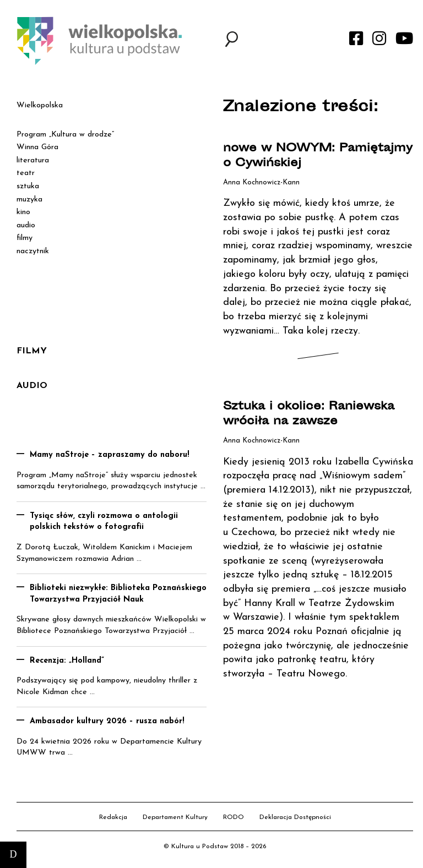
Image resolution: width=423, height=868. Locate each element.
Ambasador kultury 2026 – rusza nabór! (107, 721)
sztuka (28, 186)
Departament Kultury (175, 817)
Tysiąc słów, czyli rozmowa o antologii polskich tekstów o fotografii (104, 522)
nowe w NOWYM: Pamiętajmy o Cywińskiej (318, 156)
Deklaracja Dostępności (295, 817)
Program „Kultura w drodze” (65, 135)
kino (23, 212)
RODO (234, 817)
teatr (26, 173)
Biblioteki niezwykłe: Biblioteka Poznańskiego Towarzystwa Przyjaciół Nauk (118, 594)
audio (26, 225)
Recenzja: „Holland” (67, 661)
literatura (33, 160)
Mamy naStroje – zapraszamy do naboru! (110, 455)
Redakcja (113, 817)
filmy (25, 238)
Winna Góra (37, 147)
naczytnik (33, 251)
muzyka (29, 200)
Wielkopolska (40, 105)
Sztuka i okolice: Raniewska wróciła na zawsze (309, 414)
